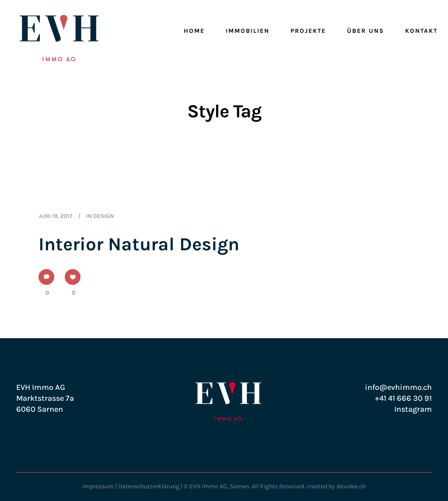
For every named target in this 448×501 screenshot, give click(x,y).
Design (103, 216)
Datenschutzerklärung (149, 486)
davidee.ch (351, 486)
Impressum (98, 486)
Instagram (413, 409)
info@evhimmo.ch (398, 387)
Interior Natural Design (139, 244)
